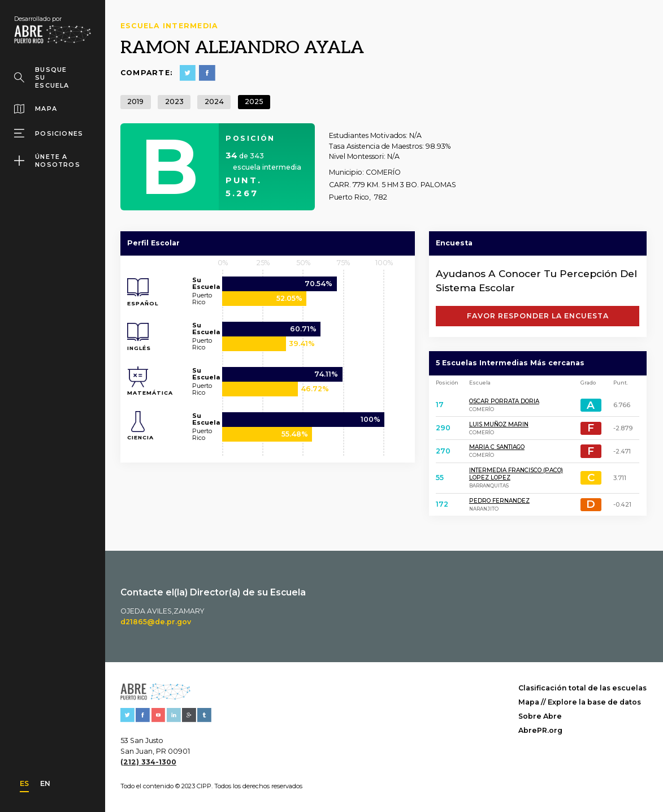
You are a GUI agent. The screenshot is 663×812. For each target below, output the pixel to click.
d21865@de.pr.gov (156, 622)
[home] (53, 29)
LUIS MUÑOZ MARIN (499, 424)
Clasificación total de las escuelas (582, 688)
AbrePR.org (540, 730)
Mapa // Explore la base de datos (580, 702)
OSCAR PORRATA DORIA (504, 401)
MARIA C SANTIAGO (497, 447)
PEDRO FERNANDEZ (499, 501)
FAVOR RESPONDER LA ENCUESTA (538, 316)
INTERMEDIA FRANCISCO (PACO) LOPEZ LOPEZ (516, 474)
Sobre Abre (540, 716)
